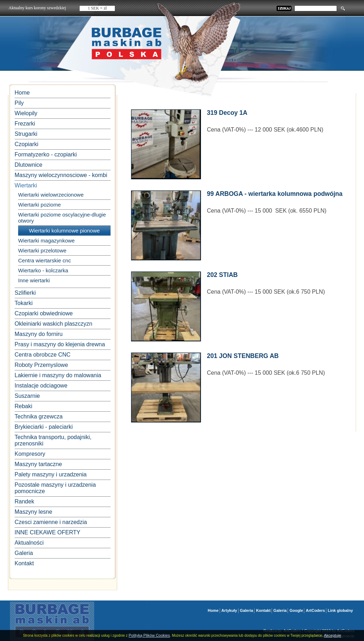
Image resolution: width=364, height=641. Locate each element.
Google (296, 610)
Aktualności (29, 543)
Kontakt (24, 563)
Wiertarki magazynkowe (46, 241)
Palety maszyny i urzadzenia (51, 474)
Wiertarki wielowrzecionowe (51, 195)
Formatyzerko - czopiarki (46, 154)
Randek (24, 501)
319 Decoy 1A (227, 113)
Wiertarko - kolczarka (43, 270)
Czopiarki (26, 144)
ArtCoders (315, 610)
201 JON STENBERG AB (243, 356)
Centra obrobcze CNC (42, 355)
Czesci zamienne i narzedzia (51, 522)
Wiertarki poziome (39, 205)
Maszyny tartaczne (38, 464)
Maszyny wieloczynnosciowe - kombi (61, 175)
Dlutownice (28, 165)
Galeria (24, 553)
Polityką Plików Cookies (149, 635)
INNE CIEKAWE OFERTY (47, 532)
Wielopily (26, 113)
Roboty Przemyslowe (41, 365)
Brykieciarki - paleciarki (44, 427)
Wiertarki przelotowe (42, 250)
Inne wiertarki (34, 280)
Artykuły (229, 610)
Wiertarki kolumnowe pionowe (64, 231)
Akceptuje (332, 635)
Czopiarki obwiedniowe (44, 313)
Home (22, 93)
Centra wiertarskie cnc (44, 260)
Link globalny (340, 610)
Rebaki (23, 406)
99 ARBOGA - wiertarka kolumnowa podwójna (275, 194)
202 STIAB (222, 275)
